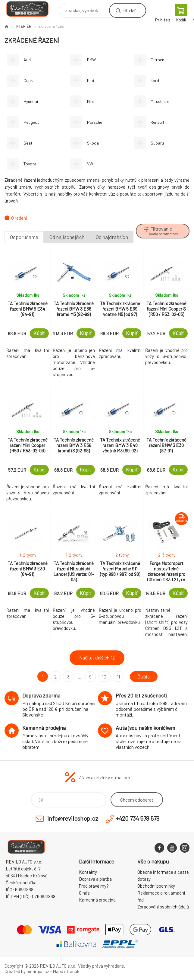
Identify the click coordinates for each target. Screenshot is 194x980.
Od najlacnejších (67, 237)
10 (104, 677)
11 (118, 677)
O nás (84, 893)
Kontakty (88, 872)
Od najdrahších (112, 237)
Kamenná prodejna (97, 900)
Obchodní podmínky (156, 886)
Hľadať (129, 10)
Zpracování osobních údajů (163, 907)
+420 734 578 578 (138, 818)
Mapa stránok (66, 971)
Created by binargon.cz (27, 971)
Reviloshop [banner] (31, 9)
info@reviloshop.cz (73, 818)
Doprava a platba (95, 879)
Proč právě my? (94, 886)
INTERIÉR (23, 26)
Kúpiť (39, 333)
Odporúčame (24, 237)
